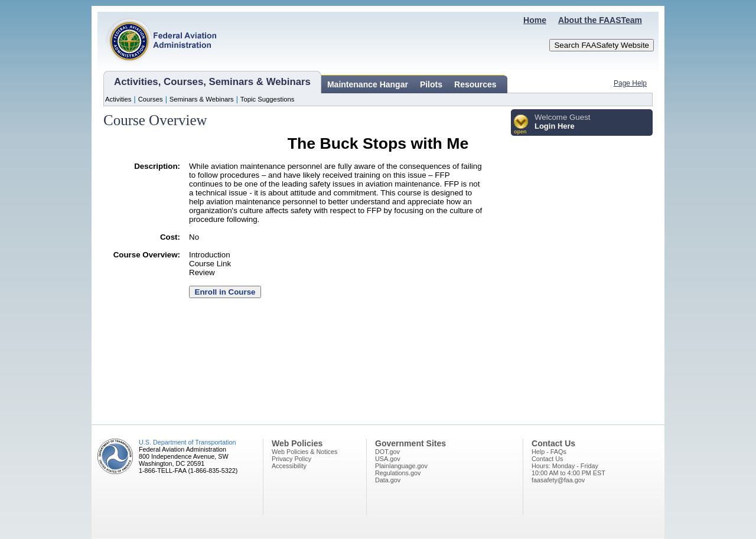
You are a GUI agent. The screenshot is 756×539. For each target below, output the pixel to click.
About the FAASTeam (600, 20)
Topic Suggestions (268, 99)
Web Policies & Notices (304, 452)
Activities (118, 99)
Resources (475, 84)
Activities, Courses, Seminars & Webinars (212, 82)
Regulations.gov (398, 473)
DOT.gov (387, 452)
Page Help (630, 83)
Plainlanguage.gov (401, 466)
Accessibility (289, 466)
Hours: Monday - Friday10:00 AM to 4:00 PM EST (568, 469)
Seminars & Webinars (202, 99)
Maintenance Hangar (368, 84)
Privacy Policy (291, 459)
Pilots (431, 84)
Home (535, 20)
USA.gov (388, 459)
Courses (151, 99)
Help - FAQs (549, 452)
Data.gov (388, 480)
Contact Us (547, 459)
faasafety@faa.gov (558, 480)
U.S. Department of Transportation (187, 442)
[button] (521, 125)
